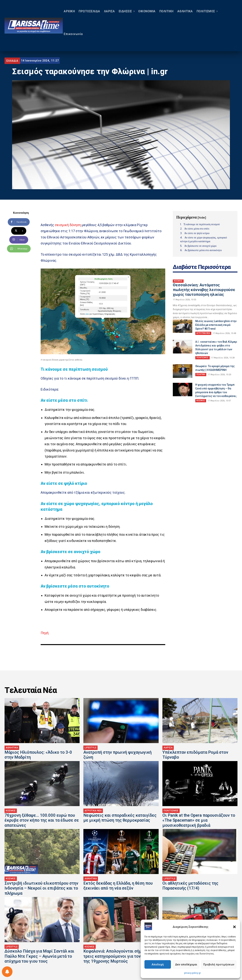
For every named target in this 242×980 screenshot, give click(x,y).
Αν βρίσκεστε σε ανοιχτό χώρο (200, 246)
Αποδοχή (158, 964)
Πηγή (45, 633)
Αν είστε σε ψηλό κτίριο (197, 233)
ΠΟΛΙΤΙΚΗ (201, 374)
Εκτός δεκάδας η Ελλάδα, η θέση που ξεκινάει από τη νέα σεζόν (118, 886)
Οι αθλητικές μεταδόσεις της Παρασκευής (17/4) (190, 886)
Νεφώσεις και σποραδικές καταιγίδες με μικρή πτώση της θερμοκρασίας (120, 818)
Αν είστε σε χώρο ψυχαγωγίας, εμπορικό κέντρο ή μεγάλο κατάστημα (204, 239)
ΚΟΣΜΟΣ (178, 281)
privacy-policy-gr (192, 973)
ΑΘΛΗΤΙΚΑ (12, 748)
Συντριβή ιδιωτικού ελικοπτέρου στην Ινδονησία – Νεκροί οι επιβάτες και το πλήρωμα (41, 888)
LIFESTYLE (90, 748)
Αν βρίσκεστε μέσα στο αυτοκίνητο (203, 250)
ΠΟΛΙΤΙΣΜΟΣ (202, 358)
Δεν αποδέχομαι (186, 964)
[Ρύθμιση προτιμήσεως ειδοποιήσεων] (7, 972)
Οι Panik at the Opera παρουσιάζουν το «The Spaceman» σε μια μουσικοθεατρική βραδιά (199, 820)
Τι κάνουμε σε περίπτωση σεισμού (202, 224)
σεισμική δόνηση (68, 225)
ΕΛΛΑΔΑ (12, 61)
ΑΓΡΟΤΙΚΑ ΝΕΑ (203, 333)
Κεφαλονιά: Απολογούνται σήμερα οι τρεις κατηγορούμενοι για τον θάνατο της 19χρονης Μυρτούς (119, 956)
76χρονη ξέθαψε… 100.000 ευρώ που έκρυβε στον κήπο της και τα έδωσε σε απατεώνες (42, 820)
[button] (234, 927)
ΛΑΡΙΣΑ (168, 748)
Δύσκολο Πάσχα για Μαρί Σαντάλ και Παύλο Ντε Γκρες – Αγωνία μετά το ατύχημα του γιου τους (39, 956)
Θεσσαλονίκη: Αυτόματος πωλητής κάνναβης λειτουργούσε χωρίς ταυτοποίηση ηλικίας (204, 290)
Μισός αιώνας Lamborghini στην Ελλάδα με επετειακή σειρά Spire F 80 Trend (216, 325)
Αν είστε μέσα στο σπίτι (197, 229)
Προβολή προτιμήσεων (219, 964)
